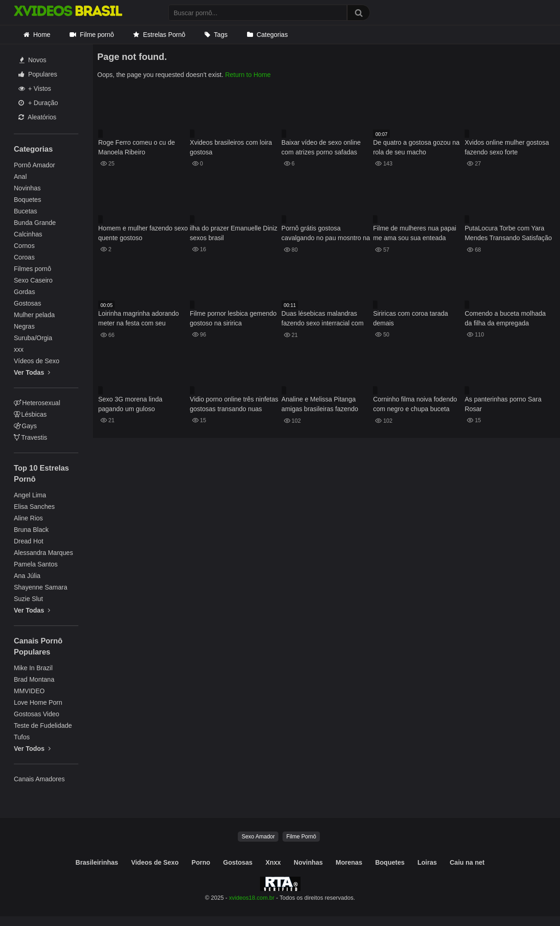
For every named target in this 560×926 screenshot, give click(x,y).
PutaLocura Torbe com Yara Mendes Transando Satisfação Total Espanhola (508, 234)
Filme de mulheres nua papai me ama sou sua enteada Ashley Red (415, 234)
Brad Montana (34, 679)
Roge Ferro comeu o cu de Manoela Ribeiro (137, 147)
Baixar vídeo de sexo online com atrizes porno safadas (321, 147)
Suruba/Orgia (33, 338)
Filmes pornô (32, 269)
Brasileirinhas (97, 862)
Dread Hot (29, 541)
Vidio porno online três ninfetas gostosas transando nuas (234, 404)
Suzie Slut (28, 599)
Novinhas (27, 188)
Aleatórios (37, 117)
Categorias (272, 35)
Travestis (30, 437)
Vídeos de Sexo (37, 361)
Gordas (24, 292)
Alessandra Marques (43, 553)
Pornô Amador (35, 165)
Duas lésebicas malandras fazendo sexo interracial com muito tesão (323, 319)
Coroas (24, 257)
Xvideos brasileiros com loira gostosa (231, 147)
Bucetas (26, 211)
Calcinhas (28, 234)
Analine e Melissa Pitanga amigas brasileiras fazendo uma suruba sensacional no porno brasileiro (321, 405)
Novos (33, 60)
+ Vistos (35, 88)
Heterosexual (37, 403)
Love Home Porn (38, 702)
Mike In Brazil (33, 668)
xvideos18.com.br (252, 898)
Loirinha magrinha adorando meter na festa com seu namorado (139, 319)
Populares (38, 74)
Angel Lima (30, 495)
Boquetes (27, 200)
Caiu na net (467, 862)
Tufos (22, 737)
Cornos (24, 246)
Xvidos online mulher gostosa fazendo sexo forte (507, 147)
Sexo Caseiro (33, 280)
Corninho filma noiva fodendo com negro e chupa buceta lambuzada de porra (415, 405)
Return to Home (248, 75)
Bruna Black (31, 530)
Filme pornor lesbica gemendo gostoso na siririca (233, 318)
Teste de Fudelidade (43, 725)
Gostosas (27, 303)
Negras (24, 326)
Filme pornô (97, 35)
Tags (221, 35)
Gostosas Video (37, 714)
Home (42, 35)
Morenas (349, 862)
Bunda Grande (35, 223)
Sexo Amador (258, 837)
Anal (20, 177)
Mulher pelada (34, 315)
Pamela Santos (36, 564)
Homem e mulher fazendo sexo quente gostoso (143, 233)
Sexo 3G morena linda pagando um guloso (130, 404)
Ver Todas (32, 372)
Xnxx (273, 862)
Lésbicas (30, 414)
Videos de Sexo (155, 862)
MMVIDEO (29, 691)
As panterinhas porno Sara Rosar (503, 404)
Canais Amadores (39, 779)
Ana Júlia (27, 576)
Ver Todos (32, 749)
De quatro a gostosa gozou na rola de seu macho (416, 147)
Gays (25, 426)
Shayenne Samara (41, 587)
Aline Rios (28, 518)
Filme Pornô (301, 837)
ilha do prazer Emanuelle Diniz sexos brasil (234, 233)
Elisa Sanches (34, 507)
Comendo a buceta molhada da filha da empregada (505, 318)
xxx (19, 349)
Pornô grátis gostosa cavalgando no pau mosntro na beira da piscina (326, 234)
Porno (201, 862)
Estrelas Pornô (164, 35)
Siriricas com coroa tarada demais (410, 318)
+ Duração (38, 103)
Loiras (427, 862)
